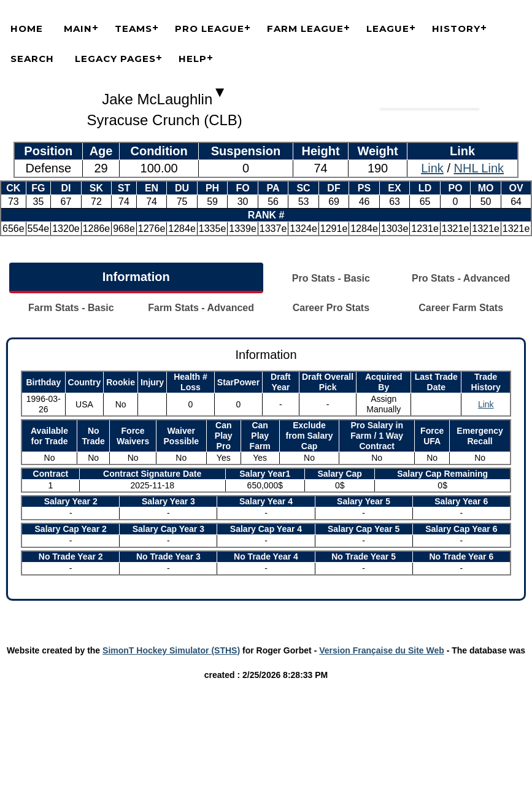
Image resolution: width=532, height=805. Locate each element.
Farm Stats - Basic (71, 308)
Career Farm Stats (461, 308)
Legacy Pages (115, 59)
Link (432, 168)
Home (27, 29)
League (388, 29)
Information (136, 277)
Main (78, 29)
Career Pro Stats (331, 308)
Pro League (210, 29)
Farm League (305, 29)
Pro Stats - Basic (331, 278)
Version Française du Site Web (382, 650)
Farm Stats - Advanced (201, 308)
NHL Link (479, 168)
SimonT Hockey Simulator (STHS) (171, 650)
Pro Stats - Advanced (461, 278)
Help (193, 59)
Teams (133, 29)
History (456, 29)
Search (32, 59)
